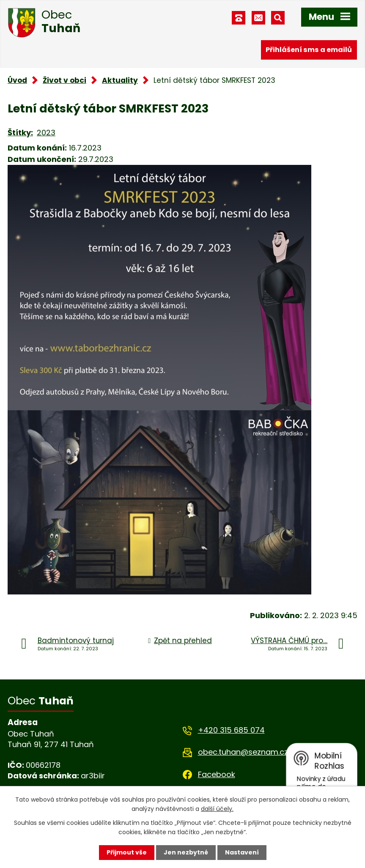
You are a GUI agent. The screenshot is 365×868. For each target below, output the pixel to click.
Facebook (217, 774)
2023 (46, 133)
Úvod (17, 80)
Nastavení (242, 852)
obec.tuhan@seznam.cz (243, 752)
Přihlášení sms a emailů (309, 50)
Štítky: (20, 133)
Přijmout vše (127, 852)
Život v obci (64, 80)
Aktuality (120, 80)
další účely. (217, 809)
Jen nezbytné (186, 852)
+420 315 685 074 (231, 730)
